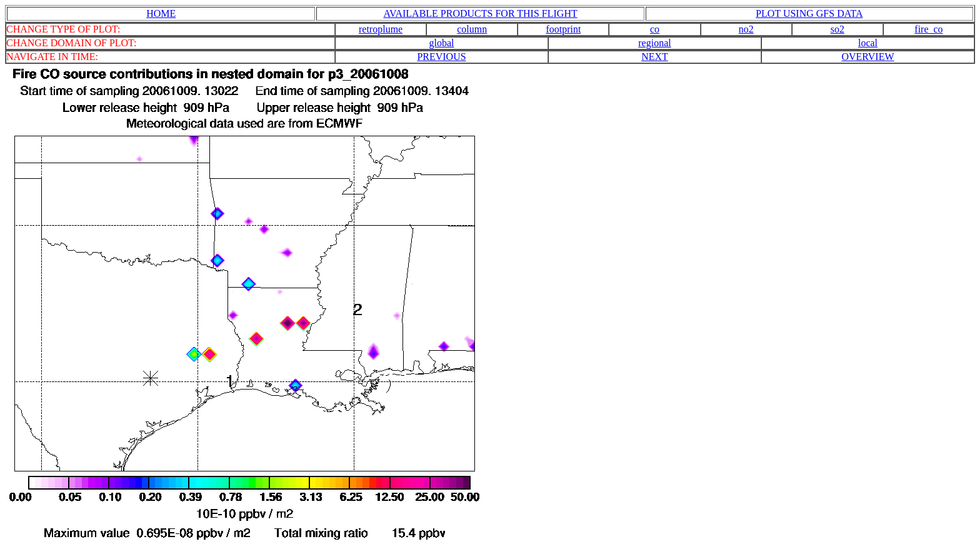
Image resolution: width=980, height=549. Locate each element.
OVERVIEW (867, 57)
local (868, 43)
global (442, 43)
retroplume (381, 29)
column (472, 29)
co (655, 29)
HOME (161, 13)
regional (654, 43)
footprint (563, 29)
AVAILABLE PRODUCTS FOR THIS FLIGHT (480, 13)
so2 (837, 29)
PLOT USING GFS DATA (809, 13)
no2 (746, 29)
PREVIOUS (441, 57)
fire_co (928, 29)
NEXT (655, 57)
